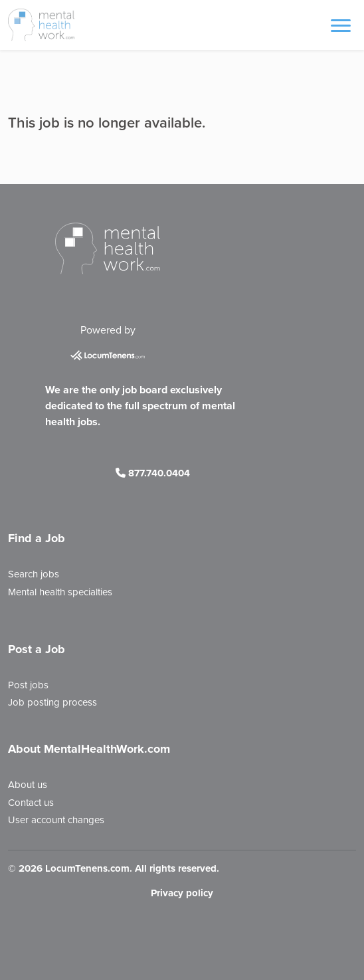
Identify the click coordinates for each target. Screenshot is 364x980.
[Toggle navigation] (341, 25)
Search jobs (34, 574)
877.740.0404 (153, 473)
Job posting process (52, 702)
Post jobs (28, 685)
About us (28, 785)
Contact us (31, 803)
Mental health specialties (60, 592)
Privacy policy (182, 893)
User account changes (56, 820)
